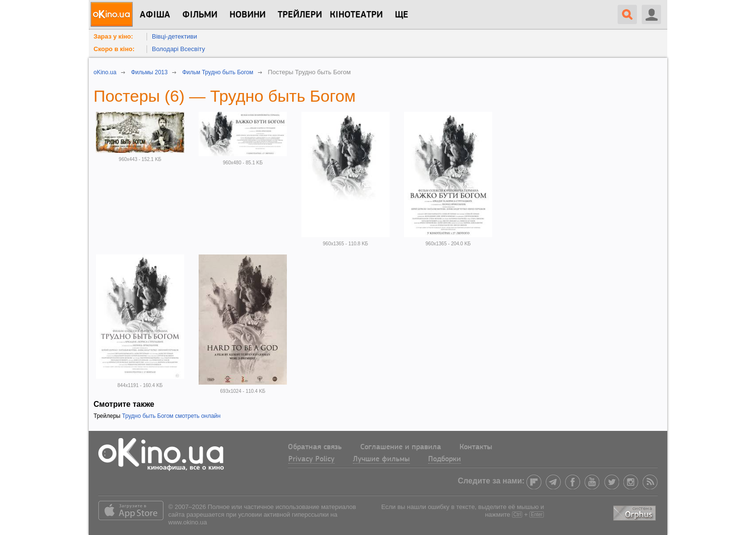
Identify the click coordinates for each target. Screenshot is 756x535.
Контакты (476, 447)
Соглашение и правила (401, 447)
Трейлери (300, 15)
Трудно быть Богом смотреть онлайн (171, 416)
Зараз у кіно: (113, 36)
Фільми (200, 15)
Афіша (155, 15)
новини (248, 15)
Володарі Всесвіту (178, 49)
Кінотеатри (356, 15)
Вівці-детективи (175, 36)
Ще (402, 15)
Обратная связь (315, 447)
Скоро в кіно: (114, 49)
